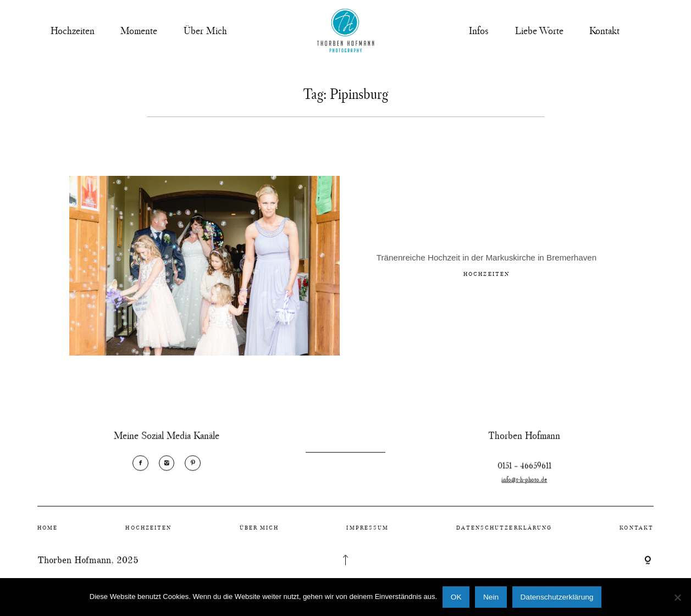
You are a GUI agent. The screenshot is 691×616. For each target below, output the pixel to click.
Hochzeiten (73, 30)
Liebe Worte (539, 30)
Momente (139, 30)
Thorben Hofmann (74, 566)
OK (456, 597)
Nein (491, 597)
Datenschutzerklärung (504, 534)
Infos (479, 30)
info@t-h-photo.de (524, 492)
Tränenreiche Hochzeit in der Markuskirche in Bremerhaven (487, 260)
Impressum (367, 534)
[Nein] (677, 597)
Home (48, 534)
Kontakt (604, 30)
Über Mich (205, 30)
